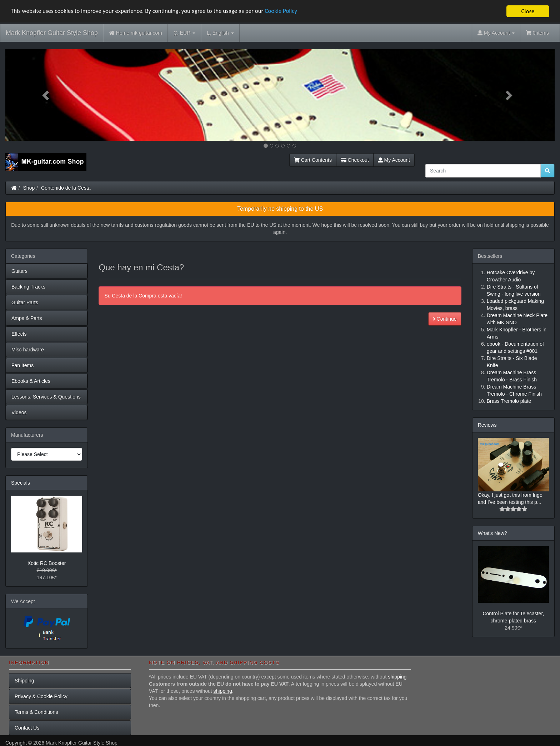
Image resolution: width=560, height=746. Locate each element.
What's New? (492, 533)
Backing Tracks (28, 287)
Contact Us (27, 728)
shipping (397, 677)
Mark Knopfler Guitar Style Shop (52, 33)
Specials (21, 483)
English (220, 33)
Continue (445, 319)
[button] (47, 95)
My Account (394, 160)
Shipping (24, 681)
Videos (19, 412)
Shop (29, 188)
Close (528, 11)
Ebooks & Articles (31, 381)
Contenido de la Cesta (66, 188)
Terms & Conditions (36, 712)
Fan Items (22, 365)
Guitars (19, 271)
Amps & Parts (27, 318)
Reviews (487, 425)
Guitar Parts (25, 302)
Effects (19, 334)
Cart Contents (313, 160)
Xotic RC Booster (47, 563)
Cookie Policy (282, 12)
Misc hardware (28, 350)
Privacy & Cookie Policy (41, 696)
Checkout (355, 160)
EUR (184, 33)
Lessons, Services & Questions (46, 397)
